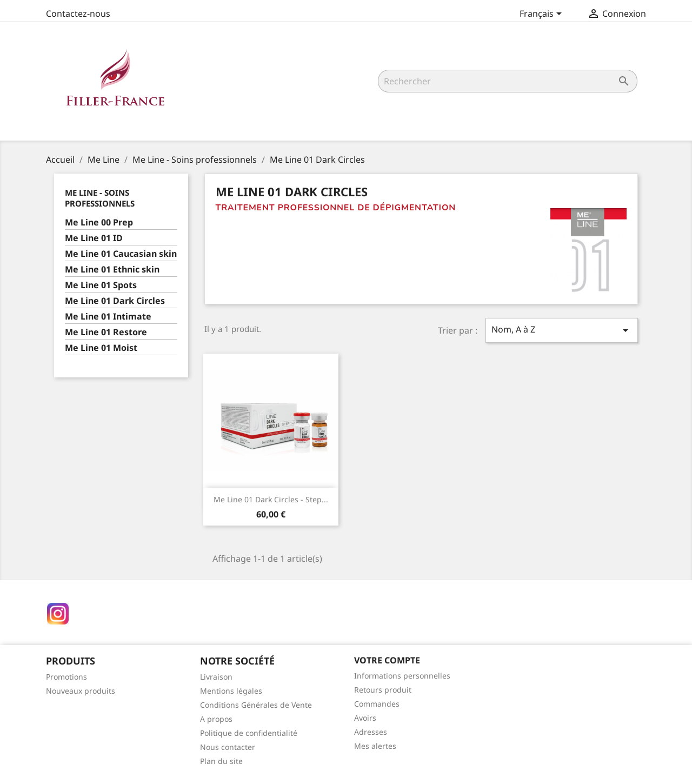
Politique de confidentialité (249, 733)
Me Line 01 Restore (106, 332)
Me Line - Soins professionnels (100, 198)
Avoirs (365, 718)
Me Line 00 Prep (99, 222)
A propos (216, 719)
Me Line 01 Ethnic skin (112, 270)
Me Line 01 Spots (101, 285)
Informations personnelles (402, 676)
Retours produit (383, 690)
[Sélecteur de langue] (543, 15)
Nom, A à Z (562, 330)
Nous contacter (228, 747)
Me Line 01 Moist (101, 348)
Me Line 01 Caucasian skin (121, 254)
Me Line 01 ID (94, 238)
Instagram (58, 614)
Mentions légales (231, 691)
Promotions (66, 677)
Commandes (377, 704)
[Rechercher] (508, 81)
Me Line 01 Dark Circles (115, 301)
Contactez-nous (78, 14)
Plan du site (221, 761)
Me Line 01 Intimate (108, 317)
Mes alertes (375, 746)
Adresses (371, 732)
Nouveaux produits (81, 691)
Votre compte (387, 660)
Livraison (216, 677)
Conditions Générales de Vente (256, 705)
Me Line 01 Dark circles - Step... (271, 499)
